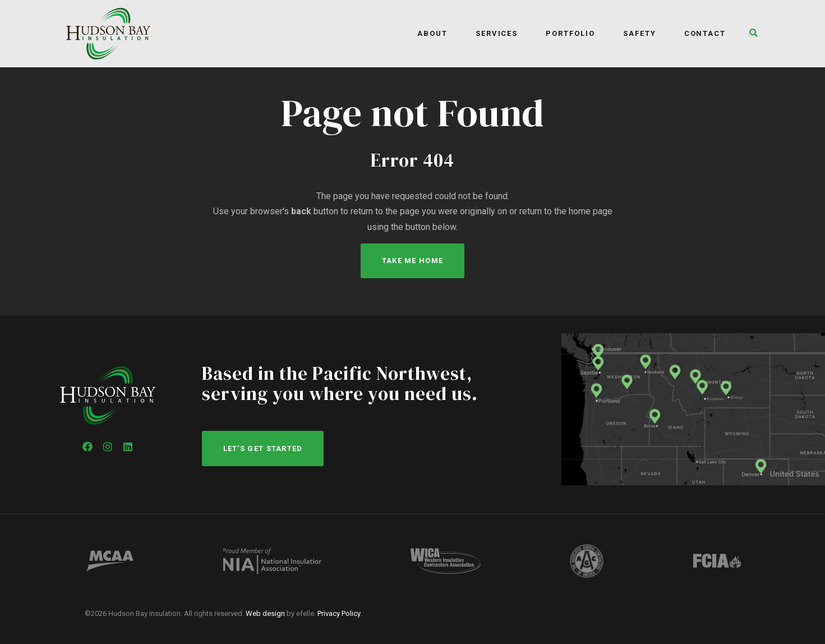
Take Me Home (413, 261)
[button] (751, 34)
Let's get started (263, 449)
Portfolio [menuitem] (570, 33)
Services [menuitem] (497, 33)
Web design (265, 613)
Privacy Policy (339, 613)
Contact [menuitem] (705, 33)
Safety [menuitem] (640, 33)
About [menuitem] (432, 33)
